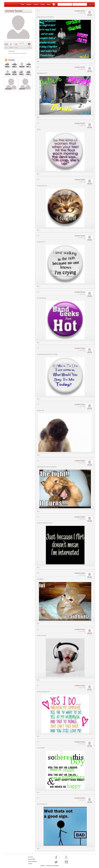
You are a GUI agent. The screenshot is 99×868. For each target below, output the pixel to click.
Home (23, 4)
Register (29, 4)
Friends (10, 60)
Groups (43, 4)
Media (49, 4)
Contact (30, 864)
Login (90, 4)
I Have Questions (32, 861)
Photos (11, 47)
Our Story (31, 857)
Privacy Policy (32, 859)
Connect (36, 4)
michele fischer (80, 11)
